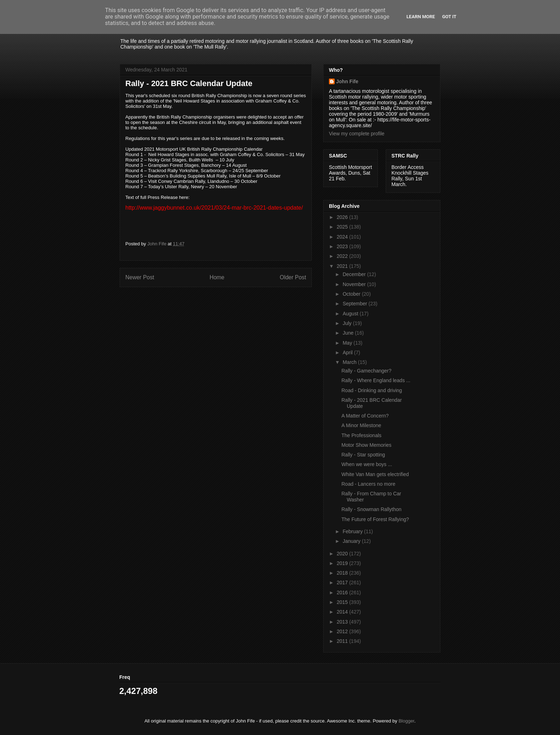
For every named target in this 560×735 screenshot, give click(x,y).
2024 (343, 237)
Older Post (293, 277)
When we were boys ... (367, 464)
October (352, 294)
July (348, 323)
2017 (343, 582)
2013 (343, 622)
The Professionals (361, 435)
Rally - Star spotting (363, 455)
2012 (343, 631)
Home (217, 277)
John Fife (347, 81)
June (349, 333)
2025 (343, 227)
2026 (343, 217)
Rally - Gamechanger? (366, 371)
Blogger (406, 721)
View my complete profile (357, 134)
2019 (343, 563)
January (352, 541)
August (351, 314)
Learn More (421, 17)
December (355, 274)
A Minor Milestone (361, 425)
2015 (343, 602)
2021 (343, 266)
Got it (449, 17)
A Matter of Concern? (365, 416)
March (350, 362)
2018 (343, 573)
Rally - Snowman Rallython (371, 509)
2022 (343, 256)
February (353, 531)
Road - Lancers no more (368, 484)
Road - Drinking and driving (372, 390)
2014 (343, 612)
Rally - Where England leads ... (376, 380)
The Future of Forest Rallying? (375, 519)
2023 (343, 246)
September (355, 304)
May (348, 343)
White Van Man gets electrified (375, 474)
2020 (343, 554)
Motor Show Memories (366, 445)
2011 (343, 641)
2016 (343, 592)
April (348, 352)
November (355, 284)
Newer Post (140, 277)
